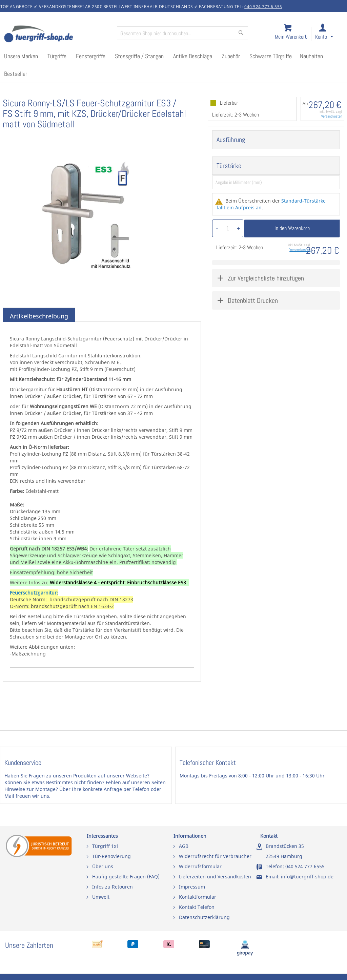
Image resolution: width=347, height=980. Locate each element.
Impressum (192, 887)
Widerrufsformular (200, 866)
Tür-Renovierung (111, 856)
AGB (184, 846)
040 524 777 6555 (305, 866)
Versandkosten (332, 116)
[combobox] (182, 33)
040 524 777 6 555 (263, 7)
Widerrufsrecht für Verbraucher (215, 856)
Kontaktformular (198, 897)
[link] (330, 34)
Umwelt (101, 897)
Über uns (103, 866)
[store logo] (58, 35)
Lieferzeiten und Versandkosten (215, 877)
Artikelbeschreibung (39, 316)
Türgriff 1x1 (106, 846)
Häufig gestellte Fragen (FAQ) (126, 877)
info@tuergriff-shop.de (307, 877)
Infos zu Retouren (113, 887)
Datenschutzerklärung (204, 917)
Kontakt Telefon (197, 907)
